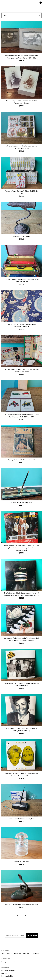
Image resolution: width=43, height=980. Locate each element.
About (10, 953)
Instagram (5, 962)
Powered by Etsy (7, 976)
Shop (3, 953)
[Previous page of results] (18, 916)
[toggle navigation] (3, 3)
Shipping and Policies (21, 953)
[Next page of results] (25, 916)
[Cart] (40, 3)
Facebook (14, 962)
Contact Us (35, 953)
